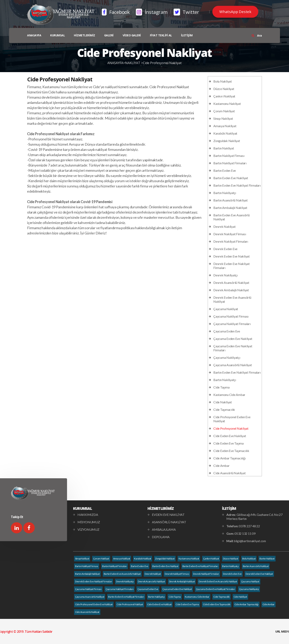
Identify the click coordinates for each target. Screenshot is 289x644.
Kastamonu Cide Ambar (229, 395)
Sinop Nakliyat (223, 118)
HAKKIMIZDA (88, 515)
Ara (257, 35)
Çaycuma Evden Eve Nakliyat (233, 339)
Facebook (116, 12)
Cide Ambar (221, 466)
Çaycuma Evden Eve (227, 331)
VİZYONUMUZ (88, 529)
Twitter (186, 12)
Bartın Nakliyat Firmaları (230, 163)
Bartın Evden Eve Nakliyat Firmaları (237, 185)
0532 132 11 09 (245, 533)
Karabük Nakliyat (225, 133)
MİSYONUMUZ (89, 522)
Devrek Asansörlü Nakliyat (231, 283)
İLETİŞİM (187, 35)
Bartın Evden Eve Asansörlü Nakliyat (122, 574)
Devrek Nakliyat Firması (230, 234)
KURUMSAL (57, 35)
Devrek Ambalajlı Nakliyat (231, 290)
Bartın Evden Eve (225, 170)
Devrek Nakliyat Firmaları (231, 241)
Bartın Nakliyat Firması (229, 156)
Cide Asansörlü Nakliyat (229, 473)
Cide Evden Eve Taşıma (228, 443)
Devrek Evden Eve (225, 249)
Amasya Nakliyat (225, 126)
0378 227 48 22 (249, 526)
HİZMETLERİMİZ (84, 35)
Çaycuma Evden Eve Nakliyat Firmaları (215, 589)
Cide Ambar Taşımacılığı (229, 458)
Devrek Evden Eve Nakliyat (232, 256)
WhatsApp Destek (235, 12)
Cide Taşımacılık (224, 409)
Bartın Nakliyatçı (225, 193)
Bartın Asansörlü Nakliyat (230, 200)
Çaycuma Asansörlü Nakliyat (233, 365)
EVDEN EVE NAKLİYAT (168, 515)
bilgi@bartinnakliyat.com (250, 541)
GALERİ (109, 35)
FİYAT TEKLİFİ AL (161, 35)
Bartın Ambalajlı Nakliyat (230, 208)
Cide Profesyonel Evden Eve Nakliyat (94, 604)
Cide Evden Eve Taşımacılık (231, 451)
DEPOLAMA (161, 537)
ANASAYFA (34, 35)
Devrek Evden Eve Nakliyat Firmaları (94, 581)
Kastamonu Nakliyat (227, 104)
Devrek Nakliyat (224, 226)
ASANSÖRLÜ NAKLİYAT (169, 522)
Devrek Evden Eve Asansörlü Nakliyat (218, 581)
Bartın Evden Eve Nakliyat (231, 178)
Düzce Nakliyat (224, 89)
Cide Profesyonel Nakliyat (162, 63)
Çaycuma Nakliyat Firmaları (232, 324)
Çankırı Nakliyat (224, 96)
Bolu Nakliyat (223, 81)
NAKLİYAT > (134, 63)
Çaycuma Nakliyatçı (227, 357)
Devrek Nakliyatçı (225, 275)
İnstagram (152, 12)
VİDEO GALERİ (132, 35)
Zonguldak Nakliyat (227, 141)
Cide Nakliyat (223, 402)
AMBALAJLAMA (164, 529)
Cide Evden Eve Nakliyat (230, 436)
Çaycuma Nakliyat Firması (231, 316)
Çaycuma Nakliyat (226, 309)
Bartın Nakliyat (224, 148)
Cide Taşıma (221, 387)
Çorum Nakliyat (224, 111)
